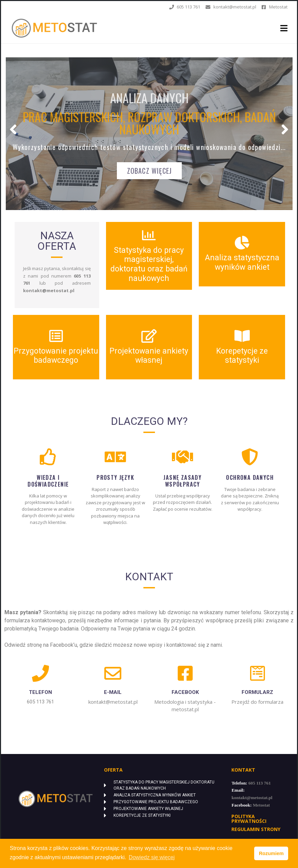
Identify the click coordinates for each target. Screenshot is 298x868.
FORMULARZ (257, 692)
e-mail (113, 692)
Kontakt (243, 770)
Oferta (113, 770)
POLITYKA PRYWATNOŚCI (249, 819)
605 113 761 (40, 702)
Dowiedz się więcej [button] (152, 857)
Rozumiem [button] (271, 853)
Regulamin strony (256, 829)
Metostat (261, 805)
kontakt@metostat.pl (113, 702)
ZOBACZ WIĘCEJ (150, 171)
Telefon (40, 692)
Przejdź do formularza (257, 702)
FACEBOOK (185, 692)
